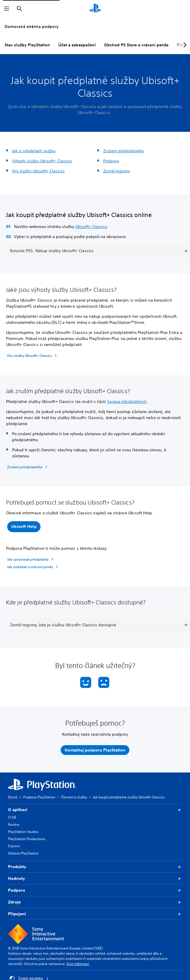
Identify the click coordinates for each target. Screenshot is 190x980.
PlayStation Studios (23, 832)
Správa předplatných (127, 401)
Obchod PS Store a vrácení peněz (136, 45)
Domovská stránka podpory (32, 26)
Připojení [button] (95, 914)
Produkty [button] (95, 867)
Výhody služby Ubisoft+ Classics (42, 161)
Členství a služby (74, 797)
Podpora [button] (95, 890)
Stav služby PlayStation (27, 45)
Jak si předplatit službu (34, 151)
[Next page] (184, 45)
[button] (24, 527)
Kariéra (14, 824)
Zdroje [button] (95, 902)
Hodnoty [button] (95, 879)
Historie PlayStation (23, 853)
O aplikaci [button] (95, 810)
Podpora (111, 161)
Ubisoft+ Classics (91, 227)
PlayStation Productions (27, 839)
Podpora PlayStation (39, 797)
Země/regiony (117, 171)
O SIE (12, 817)
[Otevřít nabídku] (7, 9)
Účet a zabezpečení (77, 45)
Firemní (14, 846)
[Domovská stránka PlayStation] (95, 9)
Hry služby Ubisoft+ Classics (38, 171)
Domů (13, 797)
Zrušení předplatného (123, 151)
